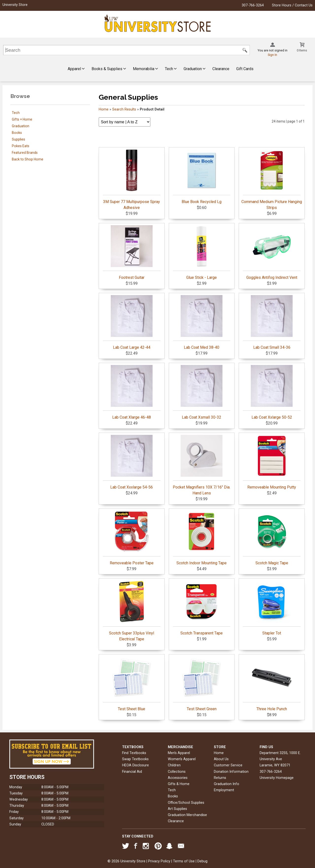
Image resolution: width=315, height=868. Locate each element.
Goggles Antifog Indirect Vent (272, 253)
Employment (224, 790)
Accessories (178, 778)
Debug (202, 861)
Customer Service (228, 765)
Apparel (76, 69)
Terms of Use (184, 861)
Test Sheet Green (202, 684)
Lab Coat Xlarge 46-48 (132, 392)
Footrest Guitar (132, 253)
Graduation (195, 69)
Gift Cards (245, 69)
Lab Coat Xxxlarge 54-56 (132, 462)
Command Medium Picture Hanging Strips (272, 180)
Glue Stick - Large (202, 253)
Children (174, 765)
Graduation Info (227, 784)
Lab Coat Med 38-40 (202, 322)
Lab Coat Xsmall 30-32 (202, 392)
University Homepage (277, 778)
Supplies (18, 139)
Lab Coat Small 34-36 (272, 322)
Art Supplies (177, 809)
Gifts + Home (22, 119)
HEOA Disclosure (135, 765)
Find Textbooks (134, 753)
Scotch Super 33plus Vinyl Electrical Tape (132, 611)
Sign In (272, 55)
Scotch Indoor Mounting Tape (202, 538)
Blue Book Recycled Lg (202, 177)
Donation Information (231, 772)
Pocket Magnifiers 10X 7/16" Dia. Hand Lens (202, 465)
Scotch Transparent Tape (202, 608)
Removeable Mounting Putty (272, 462)
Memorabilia (145, 69)
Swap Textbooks (135, 759)
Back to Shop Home (28, 159)
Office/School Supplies (186, 803)
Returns (220, 778)
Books (17, 133)
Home (104, 109)
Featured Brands (25, 153)
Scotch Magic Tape (272, 538)
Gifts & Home (179, 784)
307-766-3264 (253, 5)
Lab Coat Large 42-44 (132, 322)
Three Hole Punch (272, 684)
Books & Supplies (109, 69)
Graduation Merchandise (187, 815)
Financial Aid (132, 772)
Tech (171, 69)
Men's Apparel (179, 753)
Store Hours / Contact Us (292, 5)
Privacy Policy (159, 861)
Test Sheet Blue (132, 684)
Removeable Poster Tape (132, 538)
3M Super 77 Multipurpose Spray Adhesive (132, 180)
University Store (15, 5)
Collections (177, 772)
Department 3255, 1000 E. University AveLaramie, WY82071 (280, 759)
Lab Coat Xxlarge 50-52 (272, 392)
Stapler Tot (272, 608)
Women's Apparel (182, 759)
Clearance (221, 69)
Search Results (124, 109)
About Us (221, 759)
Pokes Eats (21, 146)
